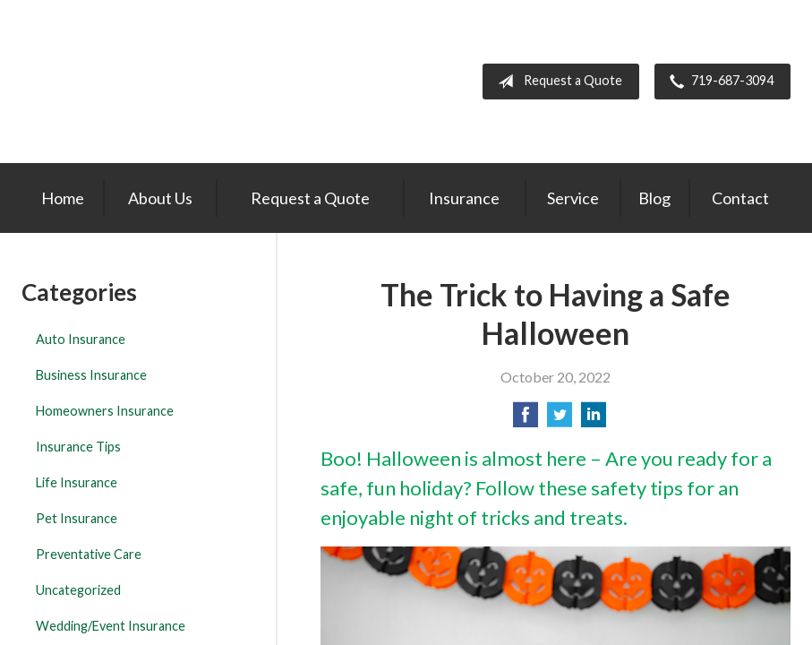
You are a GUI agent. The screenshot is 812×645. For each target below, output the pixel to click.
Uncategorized (78, 590)
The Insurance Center (124, 82)
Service (573, 198)
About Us (160, 198)
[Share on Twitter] (560, 420)
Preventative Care (89, 554)
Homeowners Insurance (105, 411)
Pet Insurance (77, 518)
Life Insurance (77, 482)
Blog (654, 198)
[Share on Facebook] (526, 420)
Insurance (464, 198)
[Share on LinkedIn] (594, 420)
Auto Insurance (81, 339)
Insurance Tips (78, 447)
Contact (740, 198)
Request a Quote (556, 82)
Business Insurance (91, 375)
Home (63, 198)
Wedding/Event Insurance (111, 626)
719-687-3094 (718, 82)
